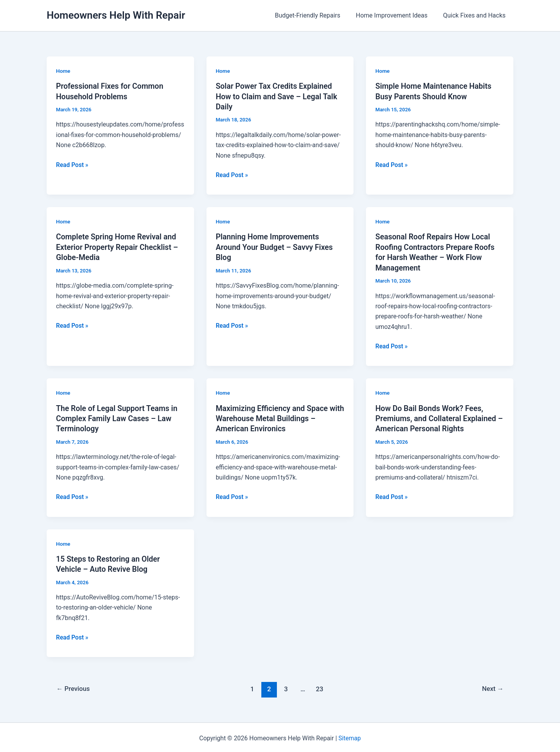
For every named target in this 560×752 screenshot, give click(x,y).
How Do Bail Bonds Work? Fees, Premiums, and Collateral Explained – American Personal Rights (437, 417)
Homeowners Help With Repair (116, 15)
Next (493, 687)
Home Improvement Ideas (396, 15)
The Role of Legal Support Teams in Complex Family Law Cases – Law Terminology (118, 417)
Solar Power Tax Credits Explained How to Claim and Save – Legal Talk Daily (278, 96)
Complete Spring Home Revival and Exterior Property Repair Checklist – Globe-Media (118, 246)
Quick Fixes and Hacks (476, 15)
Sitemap (350, 736)
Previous (74, 687)
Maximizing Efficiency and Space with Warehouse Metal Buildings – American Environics (275, 417)
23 (320, 687)
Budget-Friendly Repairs (315, 15)
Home (63, 71)
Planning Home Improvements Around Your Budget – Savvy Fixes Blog (276, 246)
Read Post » (73, 165)
